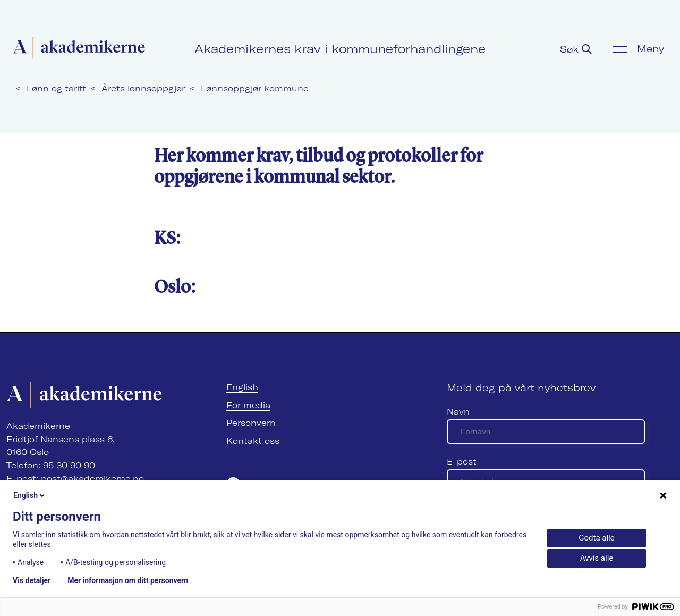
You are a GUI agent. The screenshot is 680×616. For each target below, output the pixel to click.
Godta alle (596, 538)
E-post (462, 462)
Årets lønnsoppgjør (143, 88)
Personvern (251, 423)
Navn (458, 412)
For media (248, 405)
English (242, 387)
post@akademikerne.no (92, 479)
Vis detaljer (32, 580)
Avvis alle (597, 558)
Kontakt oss (253, 441)
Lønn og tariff (56, 88)
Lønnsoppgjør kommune (255, 88)
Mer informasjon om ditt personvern (128, 580)
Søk (576, 49)
